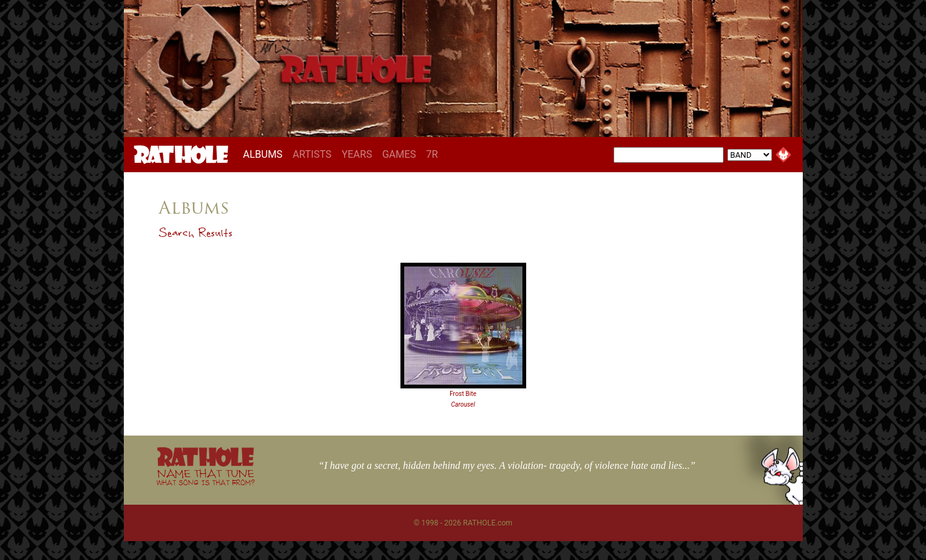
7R (432, 154)
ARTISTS (312, 154)
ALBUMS (266, 154)
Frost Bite (463, 394)
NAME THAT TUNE (206, 477)
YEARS (357, 154)
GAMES (399, 154)
